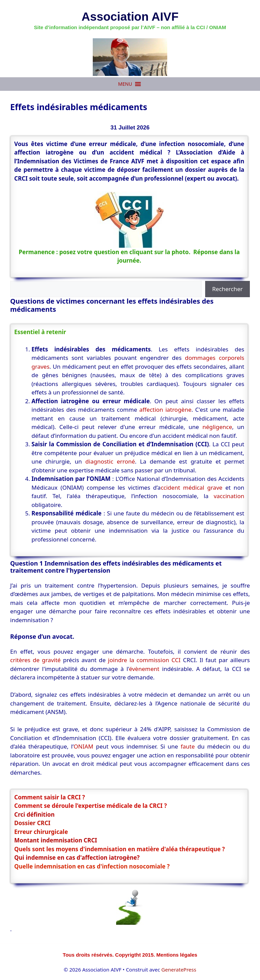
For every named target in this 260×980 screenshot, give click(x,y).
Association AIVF (130, 16)
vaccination (229, 496)
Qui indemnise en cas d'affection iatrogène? (77, 857)
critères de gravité (35, 660)
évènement (144, 669)
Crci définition (34, 814)
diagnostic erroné (110, 461)
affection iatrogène (166, 410)
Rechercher (227, 289)
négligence (217, 427)
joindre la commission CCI (144, 660)
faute (189, 746)
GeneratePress (179, 969)
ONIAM (83, 746)
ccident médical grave (192, 487)
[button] (125, 84)
